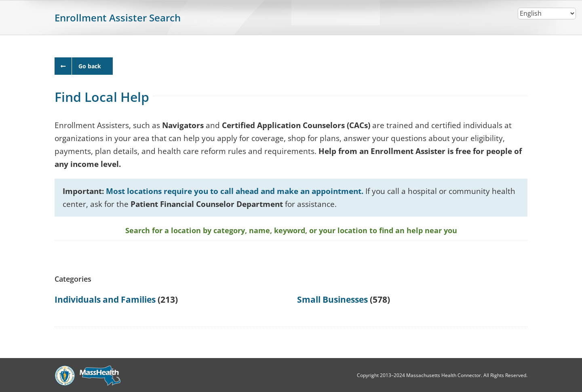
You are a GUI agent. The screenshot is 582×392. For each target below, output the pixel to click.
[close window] (84, 66)
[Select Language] (547, 14)
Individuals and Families (105, 299)
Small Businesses (332, 299)
